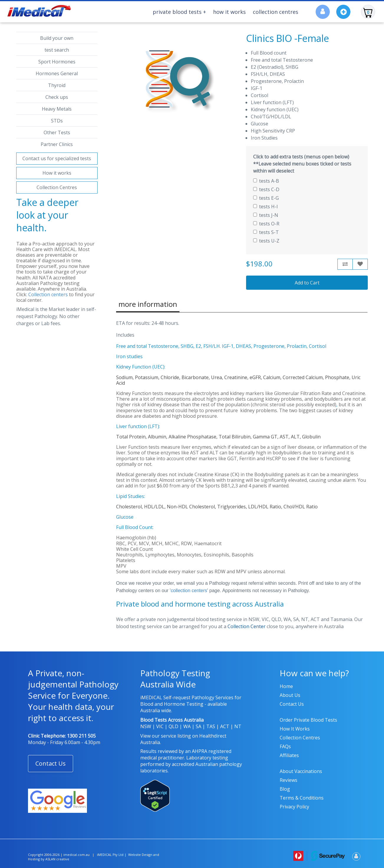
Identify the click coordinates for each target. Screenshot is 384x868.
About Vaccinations (301, 771)
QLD (173, 726)
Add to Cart (307, 283)
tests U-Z (266, 241)
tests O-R (266, 224)
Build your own (57, 38)
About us (290, 695)
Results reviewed (159, 751)
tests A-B (266, 181)
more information (148, 304)
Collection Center (247, 626)
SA (198, 726)
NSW (146, 726)
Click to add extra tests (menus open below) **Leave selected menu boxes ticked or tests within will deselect (302, 164)
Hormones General (57, 73)
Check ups (57, 97)
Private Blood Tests (179, 12)
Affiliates (289, 755)
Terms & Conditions (302, 798)
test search (57, 50)
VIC (160, 726)
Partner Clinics (57, 144)
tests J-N (266, 215)
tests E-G (266, 198)
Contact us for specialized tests (57, 158)
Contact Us (51, 763)
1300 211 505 (81, 736)
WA (187, 726)
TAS (211, 726)
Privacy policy (294, 807)
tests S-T (266, 232)
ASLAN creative (57, 859)
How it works (57, 173)
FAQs (285, 746)
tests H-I (266, 207)
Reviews (289, 780)
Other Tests (57, 132)
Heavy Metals (57, 109)
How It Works (229, 12)
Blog (285, 789)
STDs (57, 121)
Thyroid (57, 85)
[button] (51, 764)
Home (286, 686)
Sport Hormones (57, 62)
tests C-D (266, 189)
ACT (225, 726)
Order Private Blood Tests (308, 720)
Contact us (292, 704)
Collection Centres (276, 12)
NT (238, 726)
